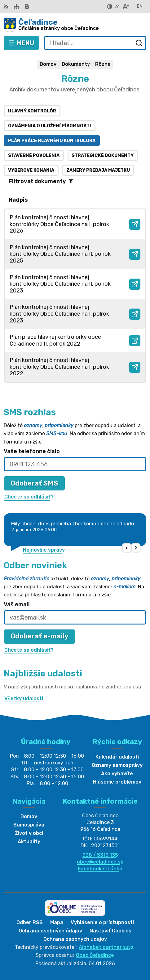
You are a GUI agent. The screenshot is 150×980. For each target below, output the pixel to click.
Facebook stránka (100, 869)
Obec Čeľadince (95, 955)
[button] (127, 548)
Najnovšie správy (44, 550)
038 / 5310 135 (100, 855)
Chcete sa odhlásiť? (29, 497)
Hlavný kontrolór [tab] (32, 111)
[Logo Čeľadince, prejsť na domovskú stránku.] (75, 25)
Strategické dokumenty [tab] (103, 156)
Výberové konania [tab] (31, 170)
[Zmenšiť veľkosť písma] (117, 6)
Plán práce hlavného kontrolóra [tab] (52, 141)
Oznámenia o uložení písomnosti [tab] (50, 126)
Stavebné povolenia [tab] (34, 156)
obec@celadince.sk (100, 862)
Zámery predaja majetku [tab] (98, 170)
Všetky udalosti (24, 698)
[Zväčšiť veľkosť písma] (126, 6)
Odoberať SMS (34, 483)
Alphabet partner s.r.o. (107, 947)
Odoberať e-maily (40, 636)
